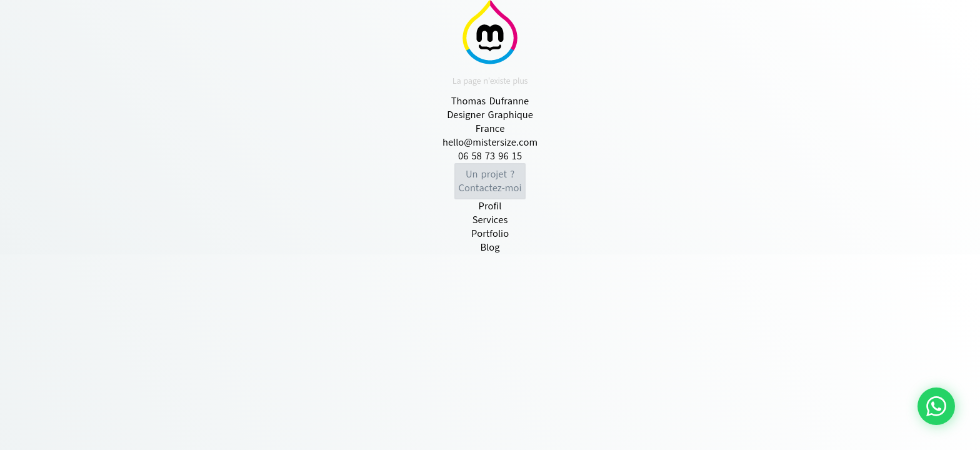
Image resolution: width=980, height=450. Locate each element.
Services (490, 220)
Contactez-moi (490, 181)
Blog (490, 247)
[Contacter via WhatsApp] (936, 406)
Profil (490, 206)
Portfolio (490, 234)
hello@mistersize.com (490, 142)
